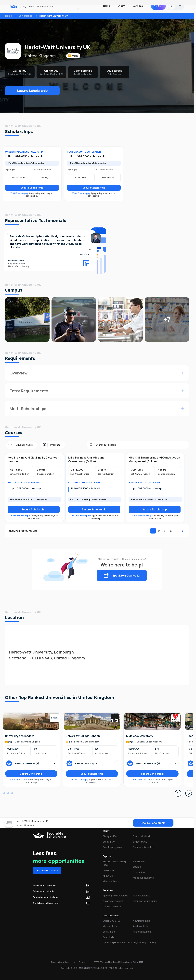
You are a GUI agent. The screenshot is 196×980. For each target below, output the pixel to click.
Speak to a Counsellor (122, 575)
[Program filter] (52, 445)
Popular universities (144, 847)
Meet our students (143, 878)
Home (9, 16)
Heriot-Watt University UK (54, 16)
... (177, 531)
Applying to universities (115, 896)
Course (137, 867)
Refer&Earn (139, 861)
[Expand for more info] (183, 373)
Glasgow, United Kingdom (28, 742)
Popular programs (112, 847)
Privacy (82, 962)
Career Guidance (112, 906)
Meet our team (111, 881)
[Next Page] (189, 793)
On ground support (113, 901)
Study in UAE (140, 842)
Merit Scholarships (28, 408)
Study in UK (109, 842)
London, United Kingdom (87, 742)
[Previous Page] (178, 793)
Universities (25, 16)
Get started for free (47, 870)
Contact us (139, 872)
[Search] (141, 445)
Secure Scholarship (32, 91)
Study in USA (110, 836)
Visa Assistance (142, 896)
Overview (19, 373)
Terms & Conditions (60, 962)
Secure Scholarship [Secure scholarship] (34, 509)
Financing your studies (145, 901)
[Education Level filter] (21, 445)
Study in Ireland (141, 836)
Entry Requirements (29, 391)
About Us (108, 876)
